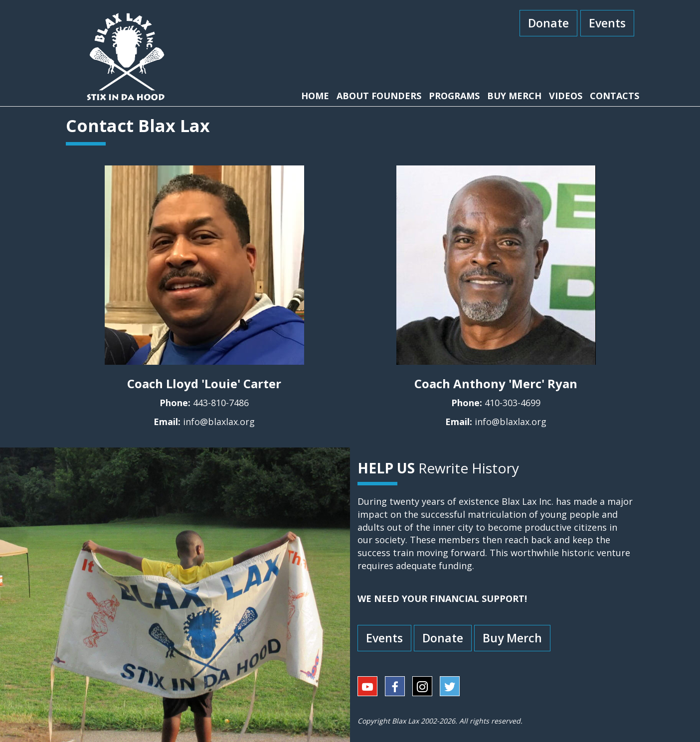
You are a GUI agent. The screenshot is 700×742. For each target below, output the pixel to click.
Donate (548, 23)
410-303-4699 (513, 403)
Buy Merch (512, 638)
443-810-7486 (221, 403)
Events (607, 23)
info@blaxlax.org (219, 422)
